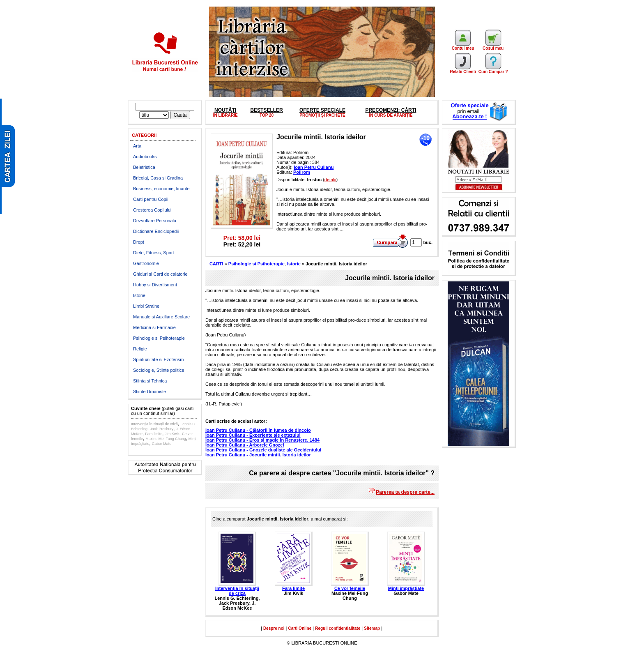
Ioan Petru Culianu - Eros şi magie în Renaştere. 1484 (262, 440)
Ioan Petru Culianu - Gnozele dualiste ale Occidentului (263, 450)
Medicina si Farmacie (154, 327)
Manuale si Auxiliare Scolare (161, 317)
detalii (330, 180)
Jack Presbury (162, 429)
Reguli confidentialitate (338, 628)
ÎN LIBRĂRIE (225, 115)
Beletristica (144, 167)
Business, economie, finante (161, 189)
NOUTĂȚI (225, 110)
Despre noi (274, 628)
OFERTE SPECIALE (322, 110)
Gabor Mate (162, 444)
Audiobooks (145, 157)
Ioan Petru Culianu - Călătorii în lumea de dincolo (258, 430)
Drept (139, 242)
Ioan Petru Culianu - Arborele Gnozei (245, 445)
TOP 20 (267, 115)
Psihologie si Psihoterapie (159, 338)
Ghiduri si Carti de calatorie (160, 274)
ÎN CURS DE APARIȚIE (391, 115)
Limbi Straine (146, 306)
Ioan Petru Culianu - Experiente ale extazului (253, 435)
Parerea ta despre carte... (405, 492)
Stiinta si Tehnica (150, 381)
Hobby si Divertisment (155, 285)
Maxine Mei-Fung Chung (166, 439)
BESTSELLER (266, 110)
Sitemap (372, 628)
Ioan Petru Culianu (314, 167)
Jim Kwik (172, 434)
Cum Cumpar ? (493, 70)
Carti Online (300, 628)
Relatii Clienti (463, 70)
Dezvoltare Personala (155, 221)
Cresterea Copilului (152, 210)
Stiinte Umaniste (149, 392)
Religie (140, 349)
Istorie (139, 295)
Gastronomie (146, 263)
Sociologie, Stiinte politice (159, 370)
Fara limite (154, 434)
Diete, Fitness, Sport (154, 253)
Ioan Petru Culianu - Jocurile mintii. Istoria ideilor (258, 455)
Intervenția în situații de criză (154, 424)
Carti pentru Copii (151, 199)
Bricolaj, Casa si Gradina (158, 178)
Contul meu (463, 46)
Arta (137, 146)
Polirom (302, 172)
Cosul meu (493, 46)
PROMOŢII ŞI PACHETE (322, 115)
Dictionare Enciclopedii (156, 231)
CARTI (216, 264)
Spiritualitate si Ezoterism (159, 359)
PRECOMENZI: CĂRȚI (391, 110)
